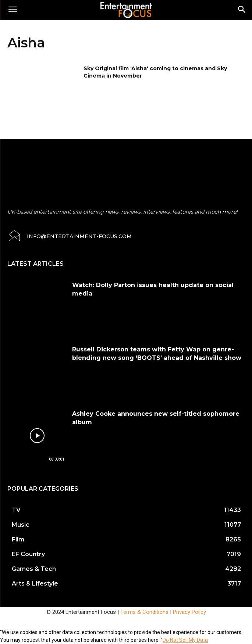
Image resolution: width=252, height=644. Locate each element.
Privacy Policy (189, 612)
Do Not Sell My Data (185, 640)
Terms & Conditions (144, 612)
